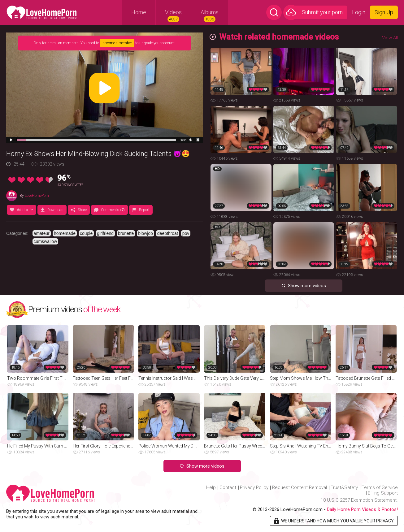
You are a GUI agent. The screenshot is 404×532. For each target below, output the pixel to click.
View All (390, 38)
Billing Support (383, 493)
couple (86, 233)
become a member (117, 43)
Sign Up (384, 12)
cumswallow (45, 241)
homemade (65, 233)
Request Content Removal (300, 487)
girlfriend (105, 233)
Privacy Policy (254, 487)
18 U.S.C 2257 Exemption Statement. (359, 500)
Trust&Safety (344, 487)
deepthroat (168, 233)
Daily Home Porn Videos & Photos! (362, 509)
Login (359, 12)
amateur (42, 233)
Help (211, 487)
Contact (228, 487)
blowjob (145, 233)
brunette (126, 233)
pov (186, 233)
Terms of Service (380, 487)
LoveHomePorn (37, 196)
